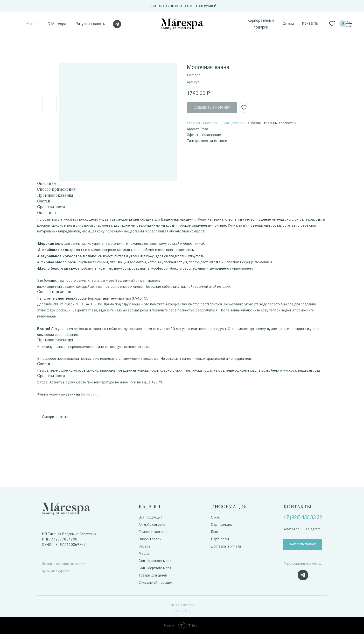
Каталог (211, 123)
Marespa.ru (90, 394)
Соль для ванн (234, 123)
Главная (193, 123)
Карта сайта (182, 610)
